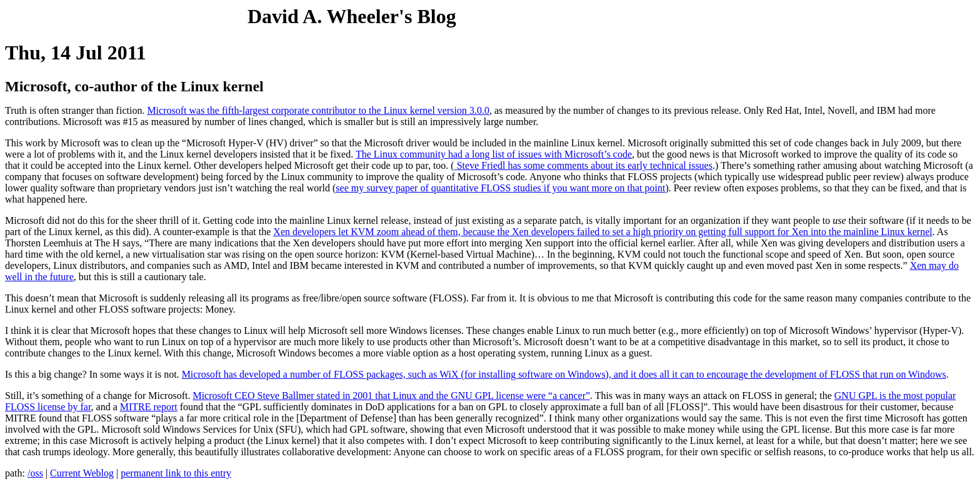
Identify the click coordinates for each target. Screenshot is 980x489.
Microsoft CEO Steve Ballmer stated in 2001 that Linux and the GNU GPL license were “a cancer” (391, 396)
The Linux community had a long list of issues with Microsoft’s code (494, 154)
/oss (35, 473)
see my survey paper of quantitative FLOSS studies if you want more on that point (500, 188)
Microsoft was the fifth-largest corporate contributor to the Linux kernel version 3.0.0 (318, 110)
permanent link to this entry (176, 473)
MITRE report (149, 407)
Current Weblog (82, 473)
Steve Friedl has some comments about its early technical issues (583, 165)
